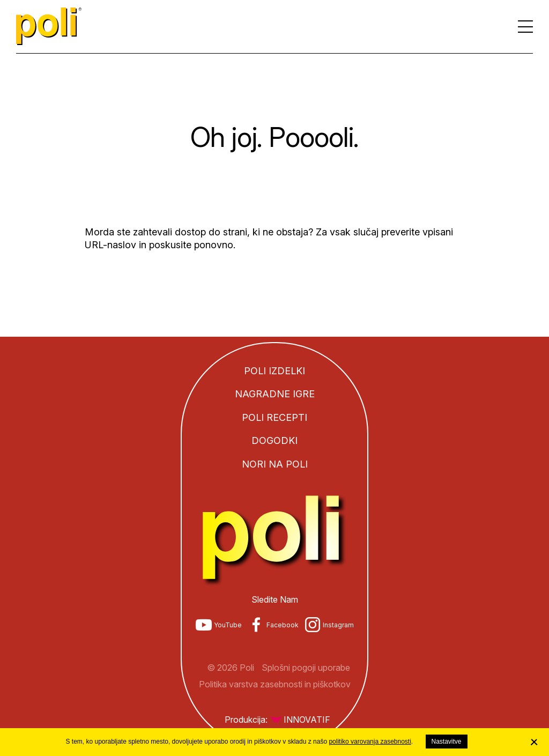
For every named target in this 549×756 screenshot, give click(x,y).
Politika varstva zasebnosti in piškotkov (275, 684)
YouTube (228, 625)
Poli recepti (274, 417)
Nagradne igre (275, 394)
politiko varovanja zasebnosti (370, 742)
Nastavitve (447, 742)
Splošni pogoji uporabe (306, 668)
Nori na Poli (275, 464)
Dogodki (274, 440)
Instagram (338, 625)
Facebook (283, 625)
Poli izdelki (274, 371)
